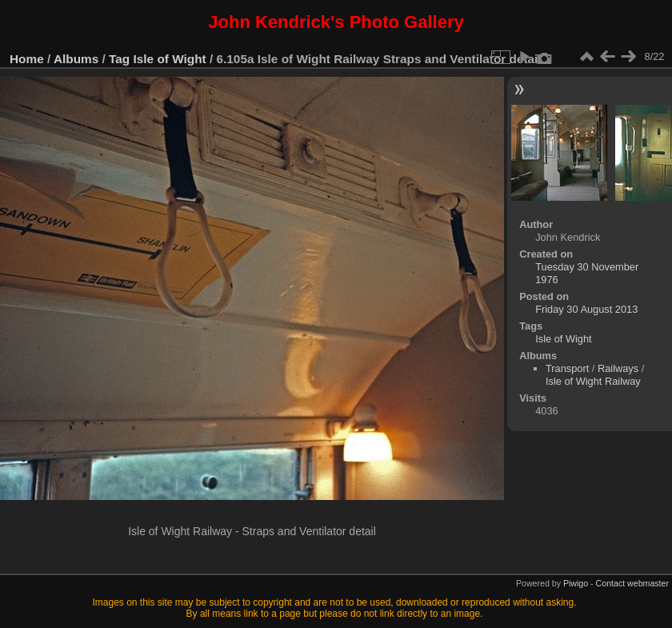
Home (27, 59)
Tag (119, 59)
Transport (567, 368)
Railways (618, 368)
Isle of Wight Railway (593, 381)
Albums (76, 59)
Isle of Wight (170, 59)
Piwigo (576, 583)
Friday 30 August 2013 (586, 309)
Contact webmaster (632, 583)
